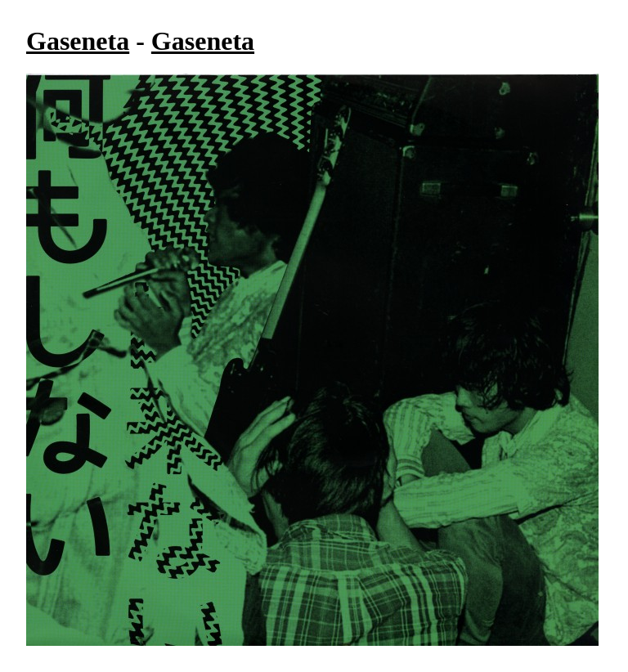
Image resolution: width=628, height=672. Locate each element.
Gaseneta (78, 41)
